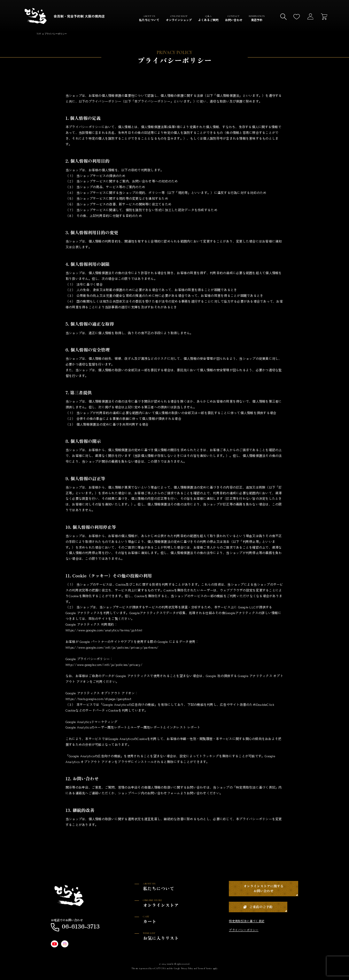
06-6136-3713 (75, 927)
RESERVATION (257, 18)
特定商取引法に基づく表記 (247, 921)
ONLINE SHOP (179, 18)
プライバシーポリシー (244, 930)
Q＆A (208, 18)
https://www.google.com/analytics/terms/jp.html (104, 630)
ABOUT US (149, 18)
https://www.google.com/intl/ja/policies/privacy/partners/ (112, 647)
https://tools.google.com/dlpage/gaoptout (98, 699)
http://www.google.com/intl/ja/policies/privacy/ (104, 664)
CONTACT (234, 18)
